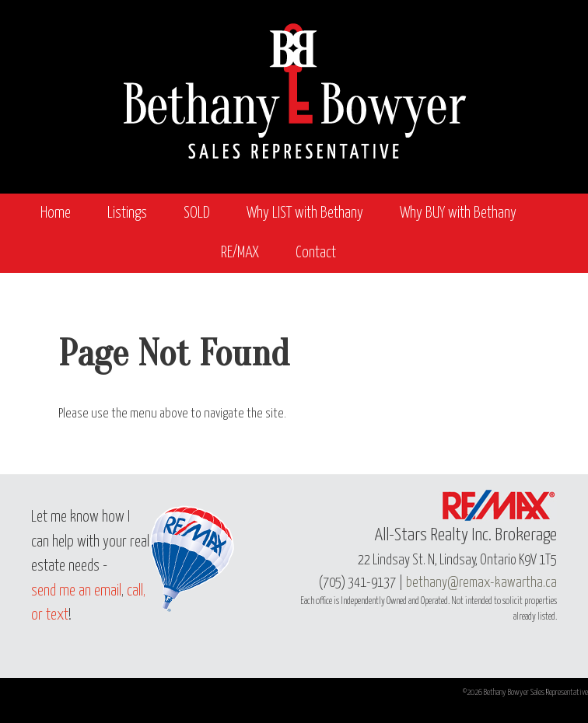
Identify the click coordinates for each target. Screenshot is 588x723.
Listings (127, 213)
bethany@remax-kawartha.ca (481, 583)
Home (56, 213)
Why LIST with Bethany (305, 213)
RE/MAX (240, 253)
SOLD (197, 213)
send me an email (76, 591)
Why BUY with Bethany (458, 213)
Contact (316, 253)
